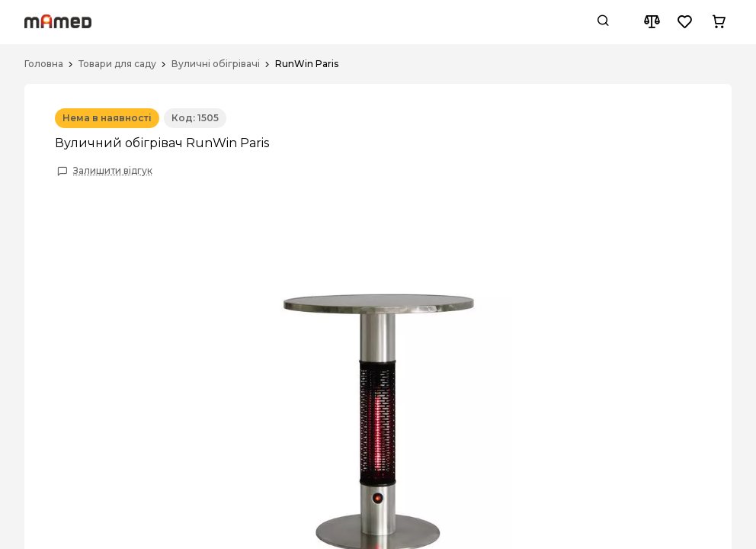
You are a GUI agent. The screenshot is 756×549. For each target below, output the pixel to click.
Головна (44, 64)
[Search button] (603, 22)
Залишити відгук (113, 171)
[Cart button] (719, 22)
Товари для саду (117, 64)
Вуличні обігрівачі (216, 64)
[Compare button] (652, 22)
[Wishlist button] (685, 22)
